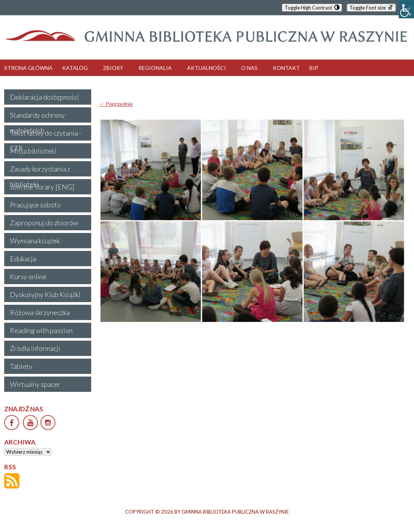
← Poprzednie (116, 104)
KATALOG (75, 68)
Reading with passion (41, 330)
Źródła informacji (35, 348)
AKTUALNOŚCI (206, 68)
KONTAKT (286, 68)
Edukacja (23, 259)
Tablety (21, 366)
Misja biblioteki (33, 151)
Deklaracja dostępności (44, 97)
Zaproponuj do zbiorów (44, 223)
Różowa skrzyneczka (40, 312)
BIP (314, 68)
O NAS (249, 68)
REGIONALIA (155, 68)
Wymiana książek (35, 241)
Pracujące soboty (35, 205)
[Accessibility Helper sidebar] (406, 9)
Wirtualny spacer (35, 384)
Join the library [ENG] (42, 187)
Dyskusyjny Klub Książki (45, 294)
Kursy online (28, 277)
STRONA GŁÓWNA (28, 68)
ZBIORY (113, 68)
